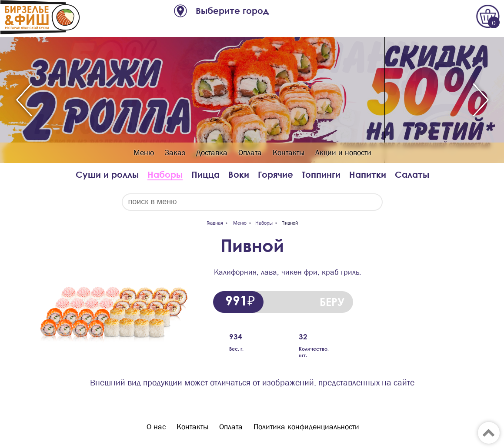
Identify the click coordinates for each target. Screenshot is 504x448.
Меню (144, 153)
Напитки (368, 174)
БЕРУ (332, 302)
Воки (239, 174)
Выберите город (232, 11)
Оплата (250, 153)
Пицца (205, 174)
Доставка (212, 153)
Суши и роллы (107, 174)
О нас (156, 427)
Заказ (175, 153)
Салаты (412, 174)
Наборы (165, 174)
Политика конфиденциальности (306, 427)
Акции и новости (343, 153)
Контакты (289, 153)
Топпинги (321, 174)
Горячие (275, 174)
